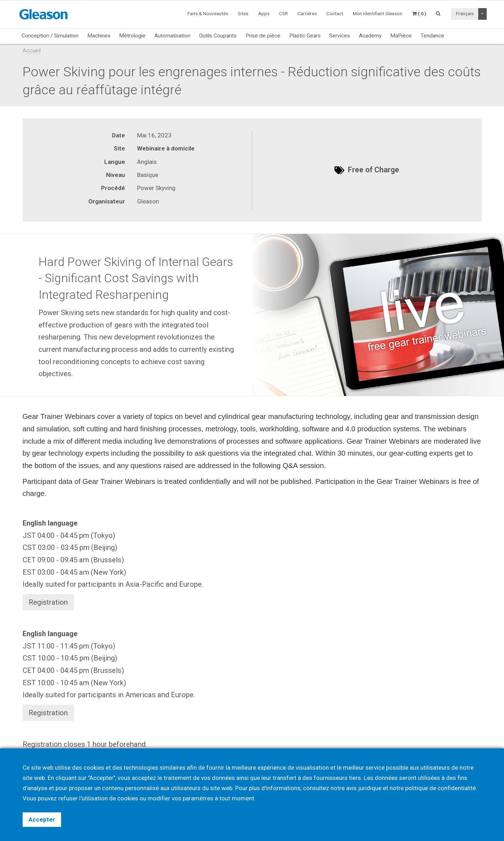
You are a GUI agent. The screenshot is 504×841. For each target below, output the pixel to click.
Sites (243, 13)
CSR (283, 13)
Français (465, 13)
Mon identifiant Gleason (378, 13)
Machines (99, 36)
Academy (370, 36)
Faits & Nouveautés (208, 13)
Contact (335, 13)
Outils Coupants (218, 36)
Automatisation (172, 36)
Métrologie (132, 36)
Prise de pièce (263, 36)
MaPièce (401, 36)
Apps (264, 13)
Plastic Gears (305, 36)
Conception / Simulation (50, 36)
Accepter (42, 819)
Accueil (32, 51)
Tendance (432, 36)
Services (340, 36)
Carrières (307, 13)
